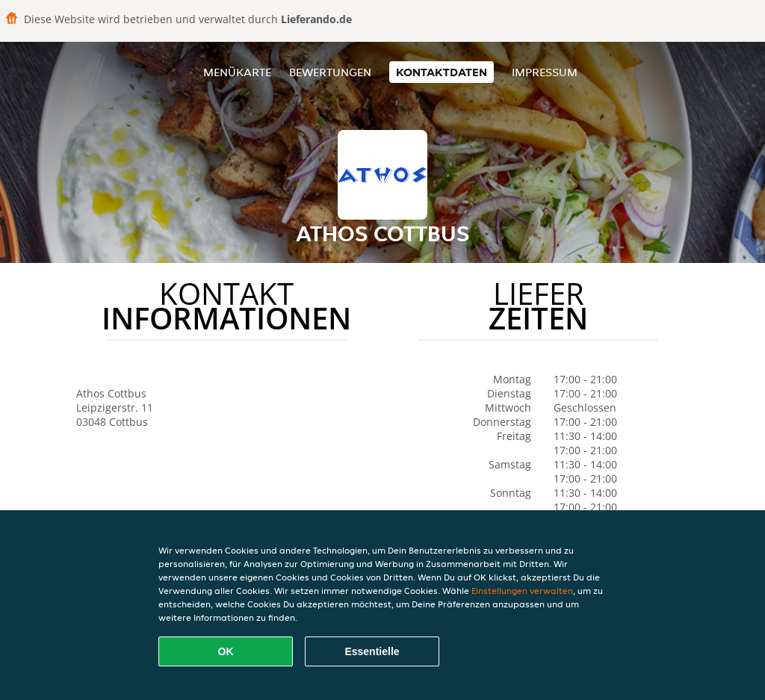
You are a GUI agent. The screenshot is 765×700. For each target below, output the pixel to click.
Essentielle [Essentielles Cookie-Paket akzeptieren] (372, 651)
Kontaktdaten (442, 72)
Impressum (545, 72)
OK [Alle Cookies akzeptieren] (226, 651)
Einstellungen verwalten (522, 591)
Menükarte (237, 72)
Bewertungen (330, 72)
